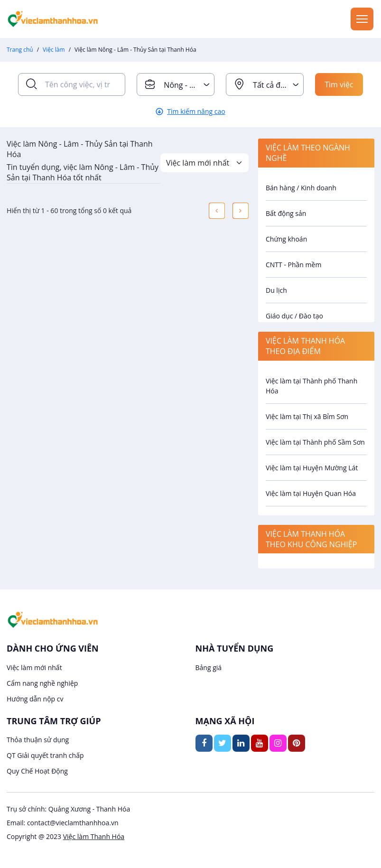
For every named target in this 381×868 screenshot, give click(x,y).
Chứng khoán (286, 239)
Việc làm (54, 50)
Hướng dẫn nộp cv (35, 699)
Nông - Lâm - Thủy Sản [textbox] (189, 85)
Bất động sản (286, 213)
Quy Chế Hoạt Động (37, 771)
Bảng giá (209, 667)
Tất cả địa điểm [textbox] (278, 85)
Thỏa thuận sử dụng (38, 740)
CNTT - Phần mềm (293, 265)
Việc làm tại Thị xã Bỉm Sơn (307, 416)
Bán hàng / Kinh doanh (301, 188)
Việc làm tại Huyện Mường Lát (312, 468)
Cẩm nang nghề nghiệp (42, 683)
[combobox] (176, 84)
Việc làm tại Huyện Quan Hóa (311, 493)
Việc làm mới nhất (34, 667)
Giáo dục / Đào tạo (294, 316)
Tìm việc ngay (339, 88)
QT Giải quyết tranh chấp (45, 755)
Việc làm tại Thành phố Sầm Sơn (315, 442)
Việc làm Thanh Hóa (94, 836)
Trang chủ (20, 50)
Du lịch (276, 290)
